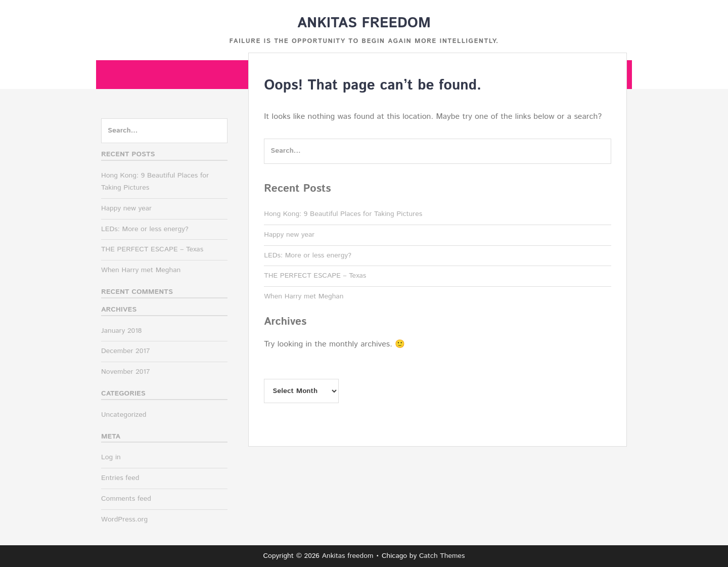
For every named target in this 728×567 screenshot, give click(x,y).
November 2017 (126, 372)
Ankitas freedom (364, 23)
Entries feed (120, 478)
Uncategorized (124, 415)
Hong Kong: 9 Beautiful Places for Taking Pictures (343, 214)
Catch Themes (442, 556)
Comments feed (126, 499)
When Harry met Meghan (304, 296)
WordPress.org (124, 519)
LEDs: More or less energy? (308, 255)
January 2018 (121, 331)
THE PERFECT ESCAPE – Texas (315, 276)
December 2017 (125, 351)
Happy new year (289, 235)
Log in (111, 457)
